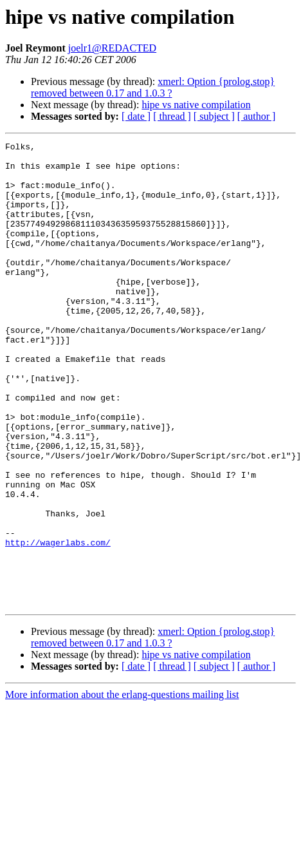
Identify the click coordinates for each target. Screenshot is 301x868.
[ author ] (257, 116)
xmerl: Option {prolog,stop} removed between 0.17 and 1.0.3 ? (153, 87)
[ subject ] (214, 116)
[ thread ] (172, 116)
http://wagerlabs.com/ (58, 623)
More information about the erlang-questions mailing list (122, 787)
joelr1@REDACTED (112, 48)
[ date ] (136, 116)
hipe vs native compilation (196, 105)
